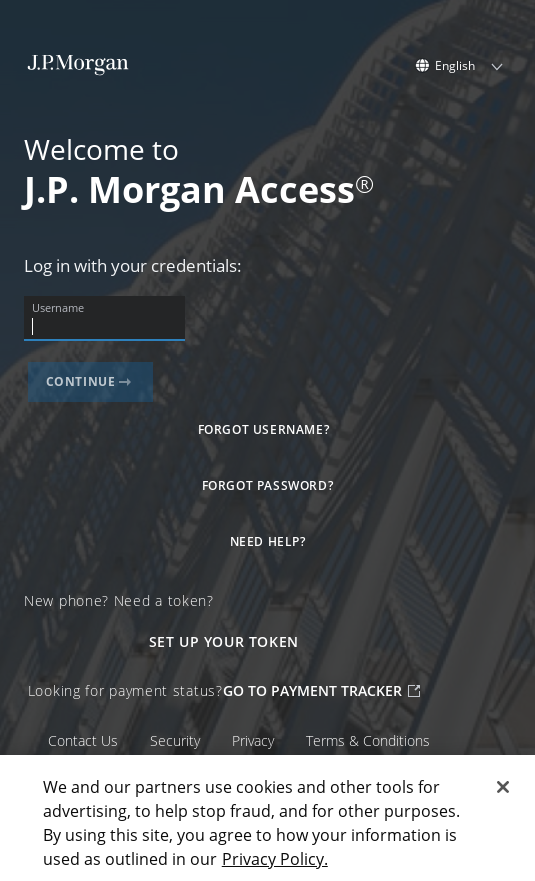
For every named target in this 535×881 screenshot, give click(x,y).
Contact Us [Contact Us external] (83, 741)
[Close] (503, 787)
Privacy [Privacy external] (253, 741)
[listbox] (469, 66)
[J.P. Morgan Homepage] (78, 70)
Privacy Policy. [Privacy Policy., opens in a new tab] (275, 859)
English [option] (455, 66)
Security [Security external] (175, 741)
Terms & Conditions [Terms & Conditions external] (368, 741)
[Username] (104, 327)
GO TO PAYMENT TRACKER (321, 690)
